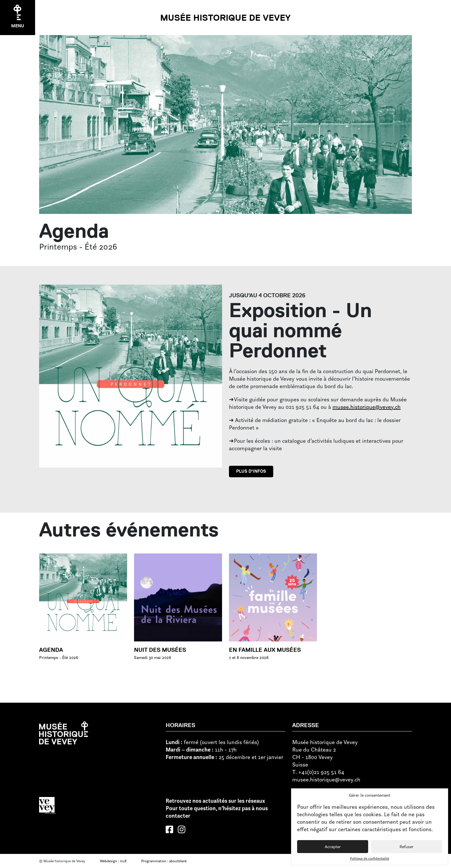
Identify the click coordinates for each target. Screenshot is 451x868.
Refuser (407, 847)
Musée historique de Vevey (225, 18)
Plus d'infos (251, 471)
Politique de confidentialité (370, 858)
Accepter (333, 847)
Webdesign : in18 (113, 861)
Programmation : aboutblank (164, 861)
